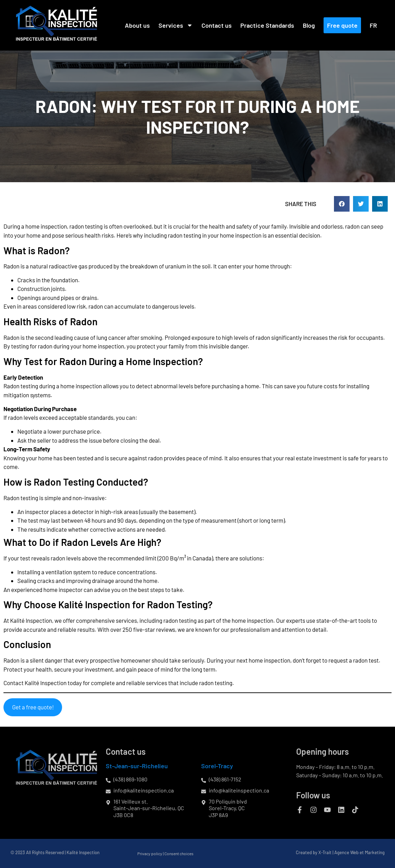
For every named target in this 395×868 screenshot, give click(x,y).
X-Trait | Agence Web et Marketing (351, 852)
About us (137, 25)
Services (176, 25)
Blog (309, 25)
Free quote (342, 25)
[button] (342, 204)
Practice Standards (267, 25)
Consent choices (179, 853)
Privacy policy (150, 853)
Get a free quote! (33, 707)
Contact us (217, 25)
